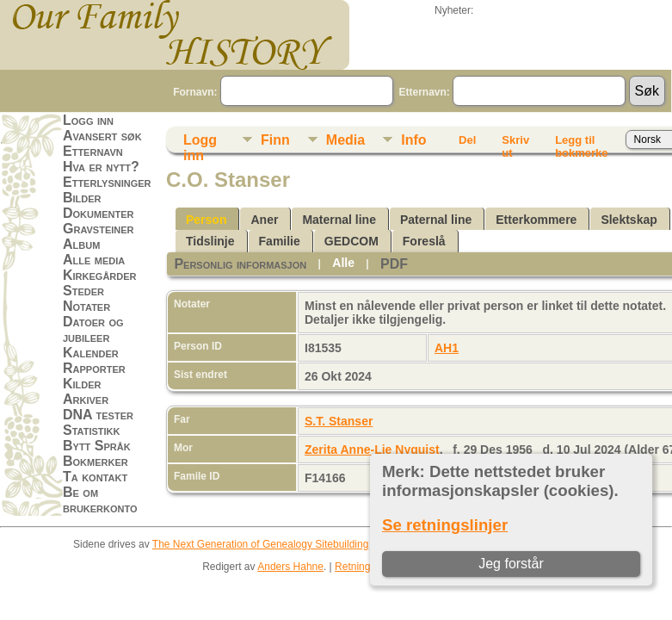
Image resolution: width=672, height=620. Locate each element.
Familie (280, 241)
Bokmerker (96, 461)
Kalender (91, 353)
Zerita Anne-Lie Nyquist (372, 449)
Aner (264, 220)
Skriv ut (515, 143)
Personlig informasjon (240, 264)
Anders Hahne (290, 567)
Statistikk (91, 430)
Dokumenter (98, 213)
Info (413, 140)
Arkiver (86, 399)
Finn (275, 140)
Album (81, 244)
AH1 (447, 348)
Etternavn (93, 151)
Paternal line (436, 220)
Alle (343, 263)
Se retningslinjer (445, 525)
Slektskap (629, 220)
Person (206, 220)
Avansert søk (102, 136)
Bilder (82, 198)
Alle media (94, 260)
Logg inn (88, 120)
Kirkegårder (100, 275)
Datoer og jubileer (93, 329)
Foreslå (424, 241)
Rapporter (94, 368)
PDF (394, 264)
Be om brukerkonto (100, 500)
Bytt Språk (97, 446)
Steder (83, 291)
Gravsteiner (99, 229)
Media (345, 140)
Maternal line (339, 220)
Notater (86, 306)
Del (467, 140)
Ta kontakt (95, 477)
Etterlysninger (107, 182)
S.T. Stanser (339, 421)
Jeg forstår (511, 564)
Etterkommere (536, 220)
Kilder (82, 384)
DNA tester (98, 415)
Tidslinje (210, 241)
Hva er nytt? (101, 167)
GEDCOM (351, 241)
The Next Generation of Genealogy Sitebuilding (261, 544)
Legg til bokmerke (581, 143)
